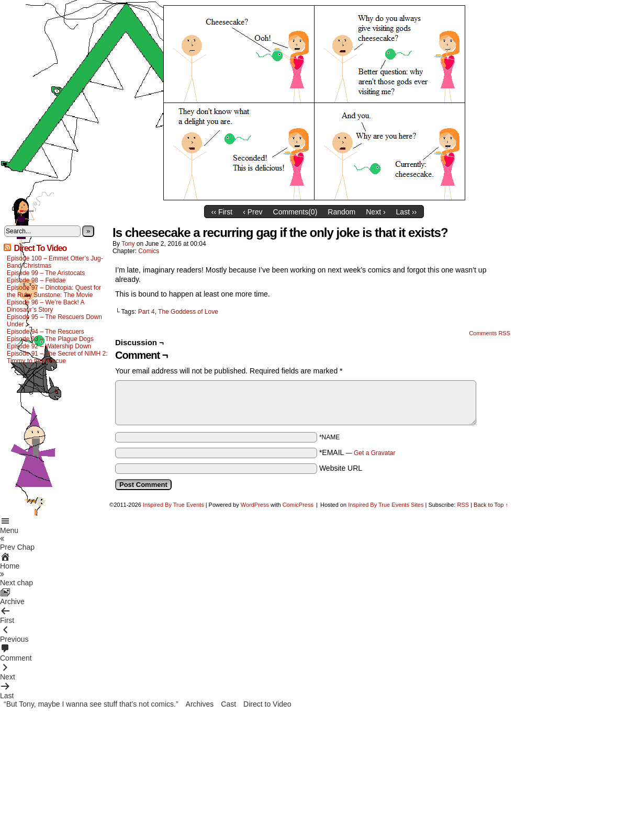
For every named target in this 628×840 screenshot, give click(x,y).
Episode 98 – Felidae (36, 280)
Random (341, 212)
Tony (128, 244)
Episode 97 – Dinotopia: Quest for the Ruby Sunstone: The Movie (54, 291)
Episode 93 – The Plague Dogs (50, 339)
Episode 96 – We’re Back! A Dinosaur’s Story (46, 306)
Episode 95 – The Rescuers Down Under (54, 321)
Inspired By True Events (173, 505)
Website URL (341, 468)
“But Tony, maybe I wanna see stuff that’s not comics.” (91, 704)
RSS (463, 505)
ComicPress (298, 505)
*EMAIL (357, 452)
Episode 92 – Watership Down (49, 346)
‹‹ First (222, 212)
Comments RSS (490, 333)
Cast (228, 704)
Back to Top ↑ (491, 505)
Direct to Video (267, 704)
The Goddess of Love (188, 312)
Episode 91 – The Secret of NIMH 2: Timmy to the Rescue (57, 357)
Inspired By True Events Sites (386, 505)
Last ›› (407, 212)
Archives (200, 704)
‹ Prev (253, 212)
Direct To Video (40, 248)
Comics (149, 251)
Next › (375, 212)
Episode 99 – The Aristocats (46, 273)
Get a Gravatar (374, 453)
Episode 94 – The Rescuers (46, 332)
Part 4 (147, 312)
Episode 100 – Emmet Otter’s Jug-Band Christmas (55, 262)
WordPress (255, 505)
